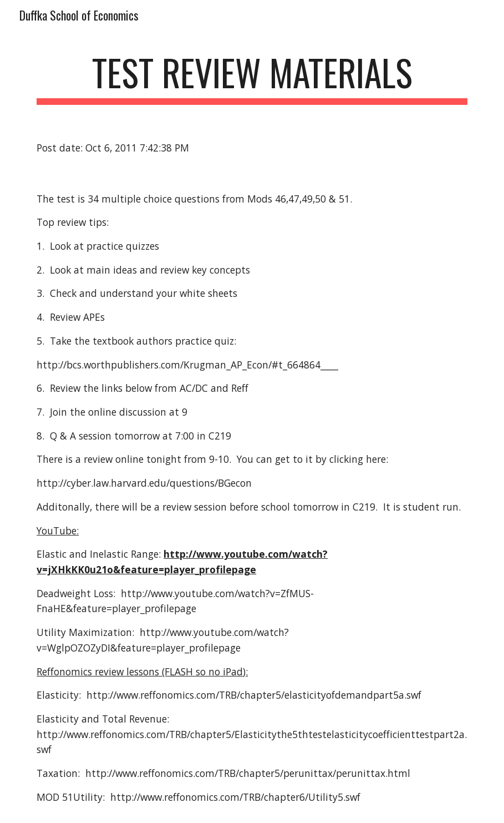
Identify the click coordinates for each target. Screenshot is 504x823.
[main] (252, 78)
